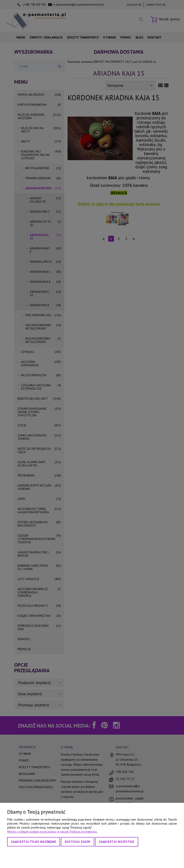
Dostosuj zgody (78, 842)
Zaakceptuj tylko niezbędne (34, 842)
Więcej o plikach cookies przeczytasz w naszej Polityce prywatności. (52, 831)
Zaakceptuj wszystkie (117, 842)
